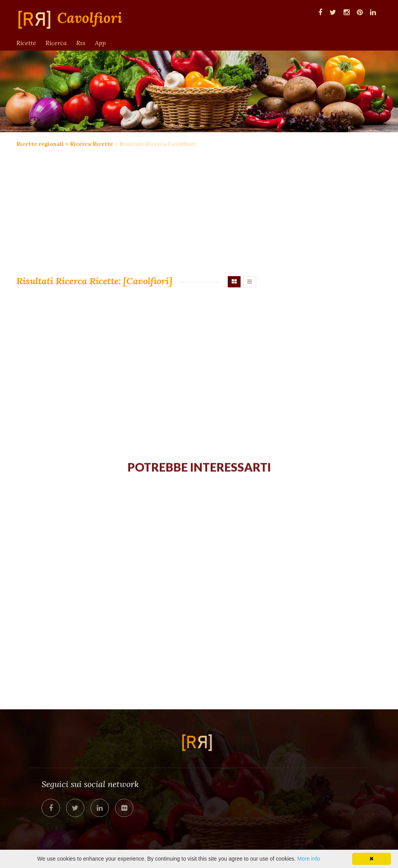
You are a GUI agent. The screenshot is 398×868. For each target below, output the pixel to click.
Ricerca (56, 43)
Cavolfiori (90, 18)
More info (309, 859)
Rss (81, 43)
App (100, 43)
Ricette (26, 43)
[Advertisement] (136, 210)
